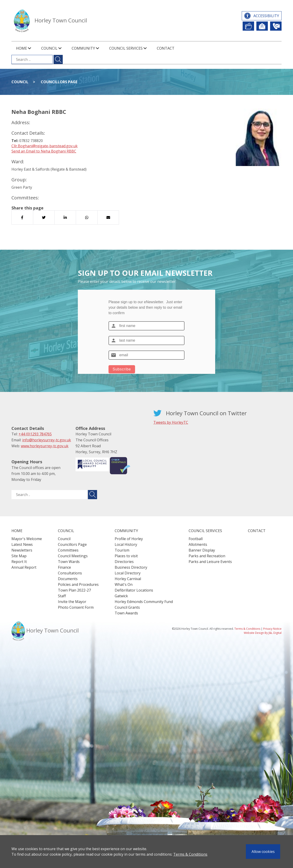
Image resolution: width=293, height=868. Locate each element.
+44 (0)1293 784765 (35, 434)
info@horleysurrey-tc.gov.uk (47, 440)
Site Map (19, 556)
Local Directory (128, 573)
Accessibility (266, 16)
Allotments (198, 544)
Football (196, 539)
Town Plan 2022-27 (74, 590)
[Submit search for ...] (58, 59)
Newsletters (22, 550)
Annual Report (24, 567)
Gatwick (121, 596)
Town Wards (69, 562)
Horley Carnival (128, 579)
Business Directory (131, 567)
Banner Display (202, 550)
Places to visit (126, 556)
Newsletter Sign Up (262, 26)
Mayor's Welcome (27, 539)
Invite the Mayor (72, 602)
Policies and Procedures (78, 584)
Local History (126, 544)
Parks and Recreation (207, 556)
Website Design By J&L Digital (263, 633)
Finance (64, 567)
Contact (166, 48)
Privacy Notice (272, 629)
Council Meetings (73, 556)
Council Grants (127, 607)
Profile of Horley (129, 539)
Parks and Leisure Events (210, 562)
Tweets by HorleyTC (171, 422)
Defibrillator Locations (134, 590)
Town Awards (126, 613)
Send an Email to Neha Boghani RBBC (44, 151)
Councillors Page (59, 82)
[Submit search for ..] (92, 495)
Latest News (22, 544)
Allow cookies (263, 852)
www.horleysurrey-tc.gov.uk (45, 446)
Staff (62, 596)
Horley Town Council (61, 20)
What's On (124, 584)
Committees (68, 550)
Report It (248, 26)
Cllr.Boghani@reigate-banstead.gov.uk (45, 146)
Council (20, 82)
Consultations (70, 573)
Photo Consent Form (76, 607)
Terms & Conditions (190, 854)
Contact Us (276, 26)
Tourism (122, 550)
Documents (68, 579)
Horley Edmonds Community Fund (144, 602)
